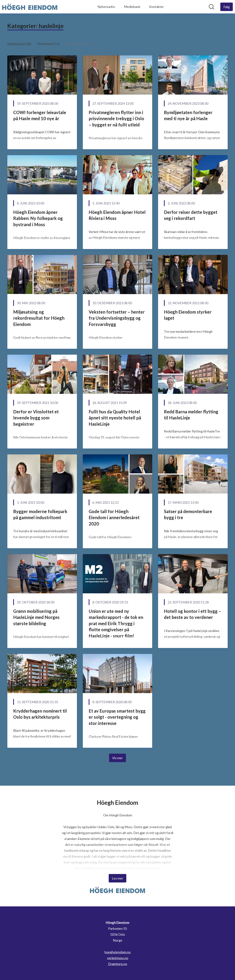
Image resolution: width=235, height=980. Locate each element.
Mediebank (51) (48, 44)
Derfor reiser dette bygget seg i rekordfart (191, 215)
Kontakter (157, 7)
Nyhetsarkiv (106, 7)
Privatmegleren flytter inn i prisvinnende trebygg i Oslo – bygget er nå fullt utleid (116, 119)
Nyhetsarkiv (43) (19, 44)
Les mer (117, 878)
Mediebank (132, 7)
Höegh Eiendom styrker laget (188, 315)
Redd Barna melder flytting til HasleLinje (191, 415)
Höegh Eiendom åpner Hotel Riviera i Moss (117, 215)
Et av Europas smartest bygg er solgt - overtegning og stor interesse (117, 717)
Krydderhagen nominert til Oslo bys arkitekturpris (40, 714)
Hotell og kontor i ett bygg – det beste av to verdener (192, 614)
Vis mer (117, 758)
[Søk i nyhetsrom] (211, 7)
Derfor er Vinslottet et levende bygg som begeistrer (36, 418)
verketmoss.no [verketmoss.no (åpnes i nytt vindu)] (118, 958)
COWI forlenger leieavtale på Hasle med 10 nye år (40, 115)
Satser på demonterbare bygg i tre (188, 514)
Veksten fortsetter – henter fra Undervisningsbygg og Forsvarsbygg (117, 318)
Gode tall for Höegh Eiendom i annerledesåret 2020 (114, 518)
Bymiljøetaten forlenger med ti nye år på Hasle (188, 115)
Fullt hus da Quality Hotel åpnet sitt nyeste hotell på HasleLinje (115, 418)
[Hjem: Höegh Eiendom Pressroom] (30, 7)
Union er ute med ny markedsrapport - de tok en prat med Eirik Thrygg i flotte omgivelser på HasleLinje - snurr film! (116, 623)
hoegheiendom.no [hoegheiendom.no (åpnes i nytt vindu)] (117, 952)
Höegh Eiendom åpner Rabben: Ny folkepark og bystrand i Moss (38, 218)
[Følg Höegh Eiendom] (227, 7)
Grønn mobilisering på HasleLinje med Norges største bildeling (36, 617)
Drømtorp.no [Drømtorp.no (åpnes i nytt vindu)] (118, 964)
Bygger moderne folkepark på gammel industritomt (40, 514)
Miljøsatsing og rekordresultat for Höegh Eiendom (39, 318)
